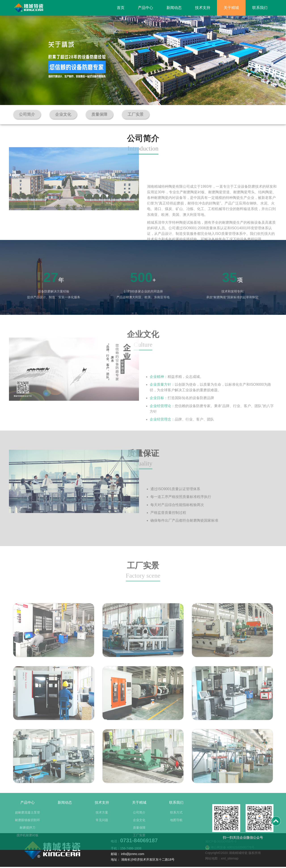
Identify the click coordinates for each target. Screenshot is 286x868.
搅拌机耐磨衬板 (27, 859)
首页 (121, 8)
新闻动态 (174, 8)
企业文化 (139, 843)
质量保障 (139, 851)
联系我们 (260, 8)
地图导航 (176, 843)
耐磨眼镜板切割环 (27, 843)
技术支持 (203, 8)
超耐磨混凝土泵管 (27, 836)
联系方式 (176, 836)
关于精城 (231, 8)
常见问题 (102, 843)
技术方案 (102, 836)
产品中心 (145, 8)
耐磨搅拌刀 (27, 851)
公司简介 (139, 836)
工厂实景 (139, 859)
